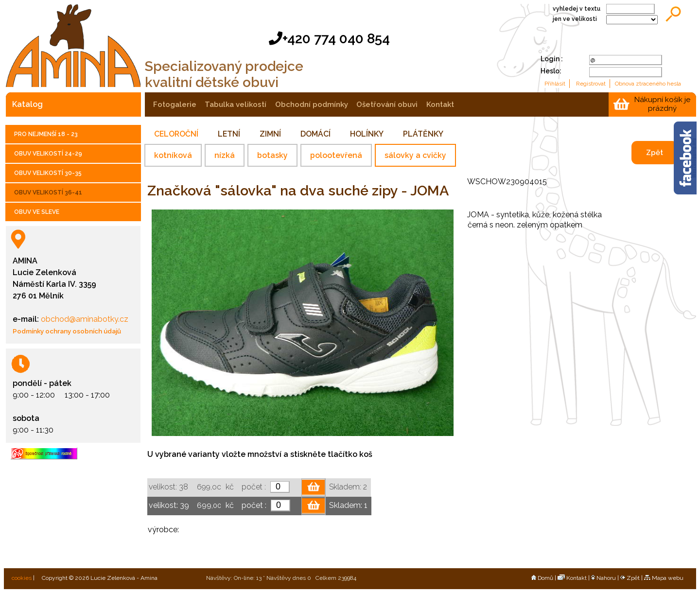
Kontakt (572, 578)
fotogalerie (175, 105)
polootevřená (336, 155)
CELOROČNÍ (176, 134)
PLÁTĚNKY (423, 134)
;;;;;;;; (632, 20)
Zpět (655, 153)
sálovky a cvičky (415, 155)
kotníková (173, 155)
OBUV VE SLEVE (37, 212)
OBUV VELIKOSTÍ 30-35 (48, 173)
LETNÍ (229, 134)
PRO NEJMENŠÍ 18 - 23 (46, 134)
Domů (542, 578)
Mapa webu (664, 578)
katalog (27, 104)
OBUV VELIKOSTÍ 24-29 (48, 154)
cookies (21, 578)
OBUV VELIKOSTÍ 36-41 (48, 192)
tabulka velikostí (236, 105)
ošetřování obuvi (387, 105)
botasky (272, 155)
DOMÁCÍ (315, 134)
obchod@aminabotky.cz (84, 319)
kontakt (440, 105)
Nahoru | (606, 578)
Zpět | (632, 578)
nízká (225, 155)
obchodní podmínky (312, 105)
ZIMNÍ (270, 134)
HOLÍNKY (367, 134)
